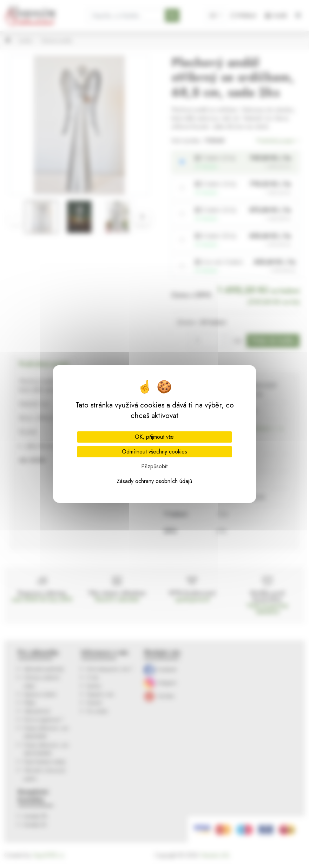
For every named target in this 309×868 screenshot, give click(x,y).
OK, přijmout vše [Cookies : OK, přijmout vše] (154, 437)
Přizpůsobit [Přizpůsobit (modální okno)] (154, 466)
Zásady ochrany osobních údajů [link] (154, 481)
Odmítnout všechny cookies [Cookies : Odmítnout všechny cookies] (154, 452)
